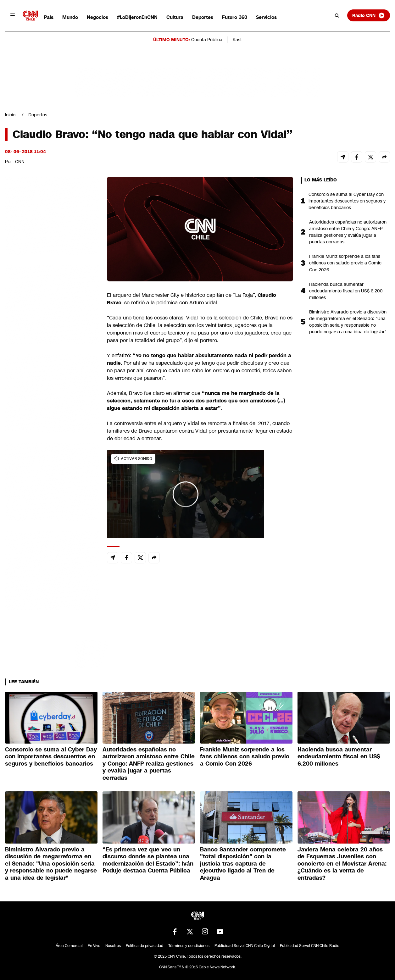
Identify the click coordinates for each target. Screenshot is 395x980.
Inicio (10, 115)
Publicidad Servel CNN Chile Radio (310, 946)
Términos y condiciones (189, 946)
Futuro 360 (235, 17)
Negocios (97, 17)
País (49, 17)
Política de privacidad (145, 946)
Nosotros (113, 946)
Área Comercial (69, 946)
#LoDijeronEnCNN (137, 17)
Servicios (266, 17)
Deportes (203, 17)
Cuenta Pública (207, 40)
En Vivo (94, 946)
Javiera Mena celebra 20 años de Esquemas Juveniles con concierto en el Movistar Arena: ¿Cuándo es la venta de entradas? (342, 864)
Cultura (175, 17)
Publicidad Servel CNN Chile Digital (245, 946)
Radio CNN (369, 15)
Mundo (70, 17)
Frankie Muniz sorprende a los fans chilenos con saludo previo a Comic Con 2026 (345, 263)
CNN (20, 162)
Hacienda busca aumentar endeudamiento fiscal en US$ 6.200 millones (346, 291)
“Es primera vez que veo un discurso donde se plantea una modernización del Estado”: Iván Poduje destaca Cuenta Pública (148, 860)
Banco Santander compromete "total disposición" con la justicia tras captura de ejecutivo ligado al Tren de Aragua (243, 864)
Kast (237, 40)
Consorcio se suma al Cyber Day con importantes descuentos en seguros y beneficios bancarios (347, 201)
